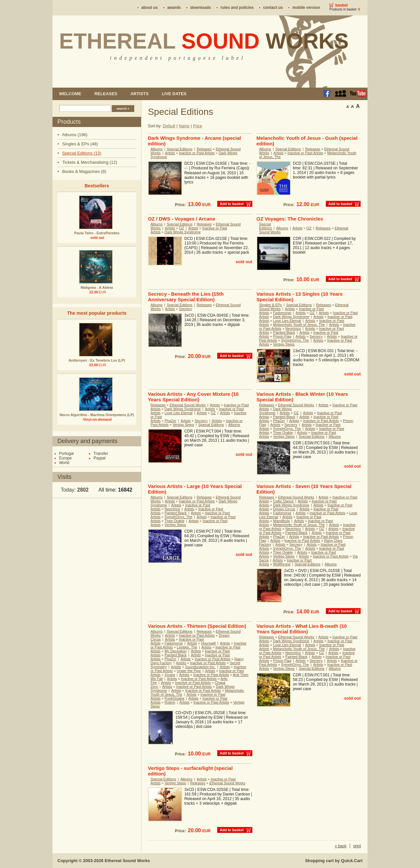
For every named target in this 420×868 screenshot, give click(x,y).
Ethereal (204, 41)
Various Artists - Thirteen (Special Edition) (197, 626)
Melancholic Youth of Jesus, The (299, 325)
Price (197, 126)
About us (150, 8)
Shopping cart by (334, 861)
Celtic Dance (283, 501)
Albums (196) (75, 135)
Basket (342, 5)
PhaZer (171, 421)
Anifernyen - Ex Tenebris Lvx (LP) (97, 360)
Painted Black (284, 332)
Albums (157, 149)
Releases (106, 94)
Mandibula (281, 521)
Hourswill (209, 643)
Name (184, 126)
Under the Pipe (189, 671)
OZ (181, 228)
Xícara (170, 675)
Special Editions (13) (82, 153)
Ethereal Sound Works (188, 405)
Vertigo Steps (284, 344)
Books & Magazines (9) (84, 171)
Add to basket (232, 204)
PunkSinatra (175, 698)
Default (169, 126)
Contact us (273, 8)
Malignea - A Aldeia (97, 287)
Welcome (70, 94)
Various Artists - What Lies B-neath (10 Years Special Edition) (302, 629)
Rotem (170, 702)
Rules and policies (237, 8)
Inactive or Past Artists (197, 153)
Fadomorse (282, 313)
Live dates (174, 94)
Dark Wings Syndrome (183, 232)
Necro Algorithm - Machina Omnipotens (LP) (97, 415)
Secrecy (185, 309)
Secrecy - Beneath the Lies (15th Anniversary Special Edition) (186, 297)
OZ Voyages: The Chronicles (290, 219)
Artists (139, 94)
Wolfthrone (282, 564)
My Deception (176, 651)
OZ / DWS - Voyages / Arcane (182, 219)
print (357, 846)
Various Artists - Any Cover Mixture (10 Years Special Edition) (193, 397)
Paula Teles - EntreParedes (97, 233)
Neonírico (293, 328)
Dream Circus (284, 509)
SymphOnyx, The (295, 340)
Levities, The (187, 647)
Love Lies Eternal (287, 321)
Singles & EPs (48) (80, 144)
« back (340, 846)
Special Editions (179, 149)
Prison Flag (282, 336)
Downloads (201, 8)
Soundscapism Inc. (200, 667)
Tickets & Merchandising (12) (90, 162)
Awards (174, 8)
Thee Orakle (283, 433)
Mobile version (306, 8)
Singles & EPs (271, 305)
